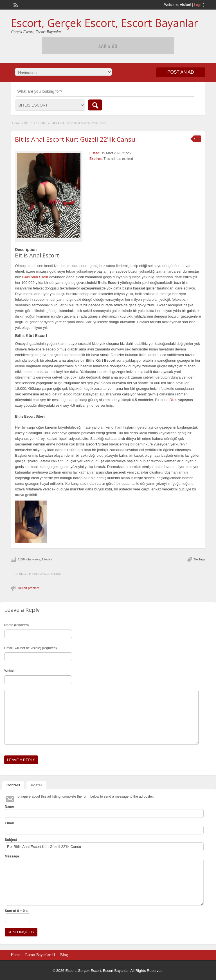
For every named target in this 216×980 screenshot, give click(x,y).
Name (9, 807)
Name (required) (16, 625)
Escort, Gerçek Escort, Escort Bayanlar (104, 23)
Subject (11, 840)
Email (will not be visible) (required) (31, 648)
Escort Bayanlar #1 (40, 955)
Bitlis (173, 400)
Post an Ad (181, 72)
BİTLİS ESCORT (35, 123)
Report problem (28, 588)
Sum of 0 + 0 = (16, 911)
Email (9, 823)
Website (10, 671)
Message (12, 856)
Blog (64, 955)
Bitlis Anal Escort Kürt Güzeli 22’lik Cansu (75, 139)
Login (198, 5)
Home (16, 123)
